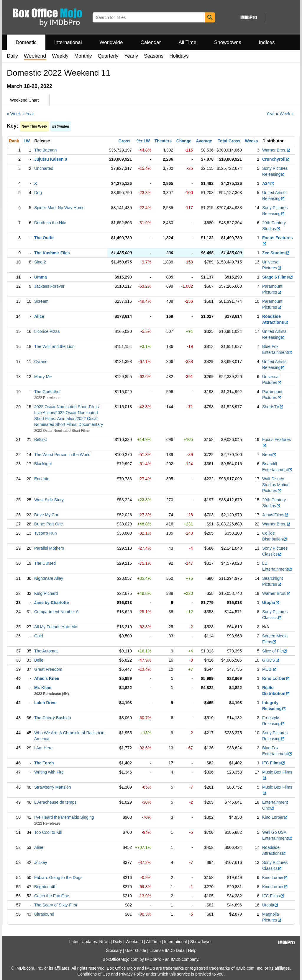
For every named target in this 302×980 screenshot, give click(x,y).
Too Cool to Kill (48, 832)
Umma (41, 277)
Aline (39, 847)
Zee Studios (276, 253)
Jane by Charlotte (51, 603)
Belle (39, 660)
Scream (41, 301)
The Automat (46, 651)
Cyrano (41, 362)
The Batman (45, 150)
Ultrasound (44, 914)
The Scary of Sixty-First (56, 905)
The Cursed (45, 563)
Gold (39, 636)
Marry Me (43, 377)
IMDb (176, 959)
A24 (268, 183)
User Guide (136, 950)
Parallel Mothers (49, 548)
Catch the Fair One (52, 896)
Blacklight (43, 464)
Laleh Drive (45, 703)
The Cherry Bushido (53, 718)
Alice (39, 316)
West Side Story (49, 500)
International (68, 42)
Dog (38, 193)
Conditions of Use (94, 974)
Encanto (42, 479)
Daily (12, 56)
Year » (272, 114)
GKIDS (271, 660)
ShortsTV (273, 407)
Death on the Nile (50, 223)
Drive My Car (46, 515)
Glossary (114, 950)
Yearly (131, 56)
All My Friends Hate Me (56, 627)
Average (204, 141)
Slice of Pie (275, 651)
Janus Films (275, 515)
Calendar (151, 42)
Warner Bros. (276, 150)
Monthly (83, 56)
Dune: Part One (49, 524)
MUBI (270, 669)
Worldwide (111, 42)
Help (192, 950)
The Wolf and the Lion (54, 346)
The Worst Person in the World (62, 455)
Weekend (134, 942)
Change (184, 141)
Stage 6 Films (278, 277)
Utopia (271, 603)
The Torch (44, 763)
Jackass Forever (49, 286)
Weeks (252, 141)
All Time (188, 42)
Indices (267, 42)
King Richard (46, 593)
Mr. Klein (43, 688)
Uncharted (44, 168)
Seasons (154, 56)
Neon (269, 455)
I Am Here (43, 748)
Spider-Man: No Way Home (59, 208)
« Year (28, 114)
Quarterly (108, 56)
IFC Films (274, 763)
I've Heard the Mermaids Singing (64, 817)
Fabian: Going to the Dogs (58, 878)
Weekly (60, 56)
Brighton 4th (45, 887)
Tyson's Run (46, 533)
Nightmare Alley (49, 578)
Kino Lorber (276, 678)
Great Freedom (48, 669)
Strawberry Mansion (53, 787)
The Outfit (44, 238)
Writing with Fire (49, 772)
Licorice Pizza (47, 331)
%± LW (143, 141)
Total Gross (229, 141)
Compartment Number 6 (56, 612)
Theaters (163, 141)
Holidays (179, 56)
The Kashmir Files (52, 253)
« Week (14, 114)
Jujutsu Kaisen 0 (51, 159)
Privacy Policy (132, 974)
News (105, 942)
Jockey (41, 862)
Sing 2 (40, 262)
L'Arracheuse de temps (55, 802)
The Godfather (47, 392)
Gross (124, 141)
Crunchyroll (276, 159)
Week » (287, 114)
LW (27, 141)
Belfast (41, 439)
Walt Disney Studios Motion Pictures (276, 485)
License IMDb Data (167, 950)
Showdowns (228, 42)
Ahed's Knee (47, 678)
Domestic (26, 42)
